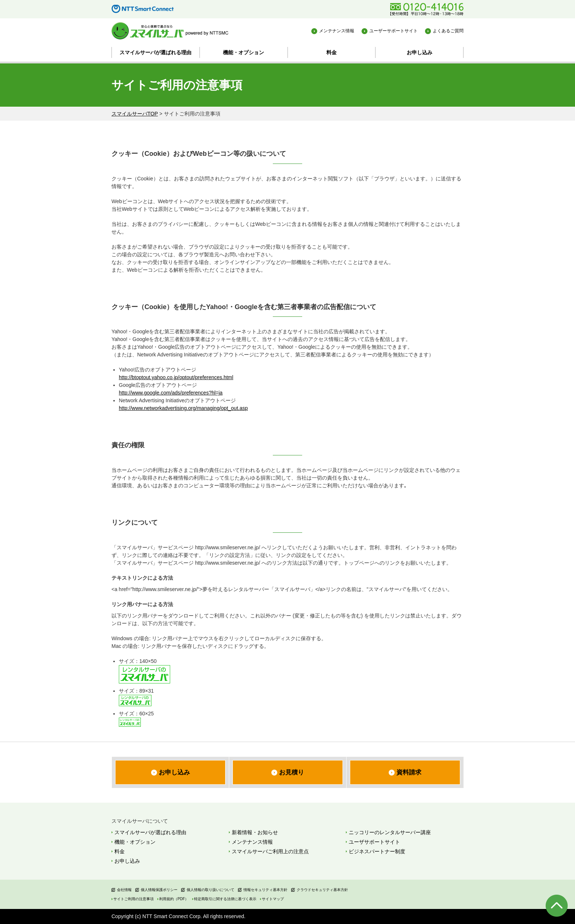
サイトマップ (273, 899)
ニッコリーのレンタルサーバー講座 (390, 832)
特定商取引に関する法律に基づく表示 (225, 899)
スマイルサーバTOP (135, 114)
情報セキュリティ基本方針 (265, 890)
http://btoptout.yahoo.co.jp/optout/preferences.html (176, 377)
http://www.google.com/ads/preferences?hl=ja (171, 393)
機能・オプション (243, 52)
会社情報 (124, 890)
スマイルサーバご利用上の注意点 (270, 851)
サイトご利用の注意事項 (133, 899)
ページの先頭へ (557, 906)
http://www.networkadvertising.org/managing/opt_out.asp (183, 408)
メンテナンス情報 (337, 31)
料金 (332, 52)
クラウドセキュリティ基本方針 (322, 890)
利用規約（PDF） (174, 899)
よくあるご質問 (448, 31)
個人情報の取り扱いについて (210, 890)
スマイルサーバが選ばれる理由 (155, 52)
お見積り (292, 772)
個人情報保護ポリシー (159, 890)
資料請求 (409, 772)
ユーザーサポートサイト (393, 31)
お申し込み (420, 52)
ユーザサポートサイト (374, 842)
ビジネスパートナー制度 (377, 851)
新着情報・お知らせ (255, 832)
